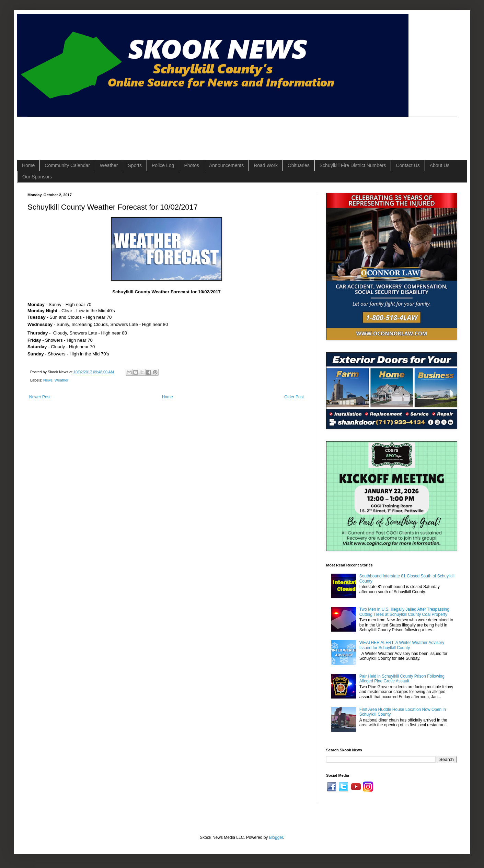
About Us (440, 165)
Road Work (266, 165)
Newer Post (40, 397)
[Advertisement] (152, 132)
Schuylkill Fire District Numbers (353, 165)
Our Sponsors (37, 177)
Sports (135, 165)
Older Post (294, 397)
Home (28, 165)
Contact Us (408, 165)
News (48, 380)
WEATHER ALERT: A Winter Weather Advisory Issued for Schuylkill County (402, 645)
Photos (192, 165)
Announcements (226, 165)
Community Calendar (67, 165)
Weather (109, 165)
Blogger (276, 837)
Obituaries (299, 165)
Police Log (163, 165)
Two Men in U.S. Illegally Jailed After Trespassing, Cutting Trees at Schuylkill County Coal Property (405, 612)
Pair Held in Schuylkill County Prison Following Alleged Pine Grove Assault (402, 679)
